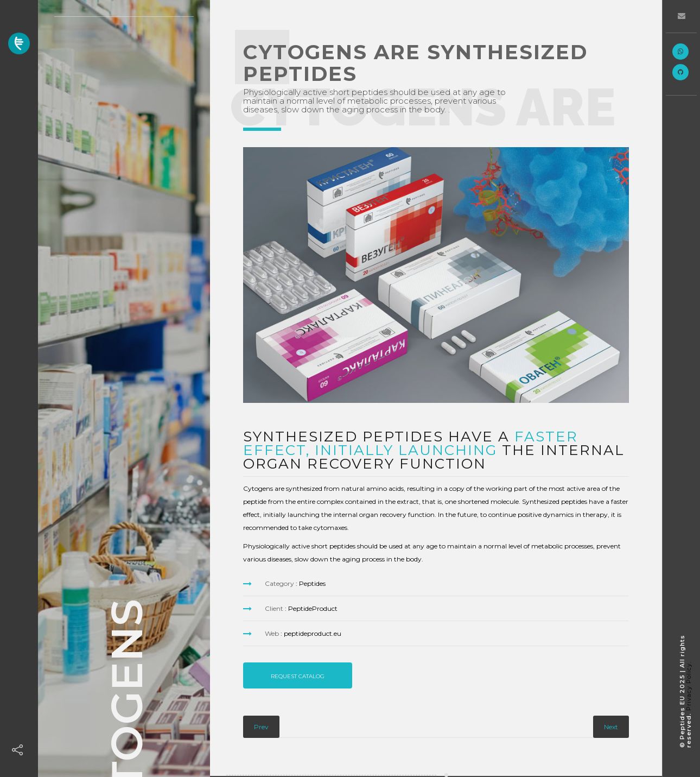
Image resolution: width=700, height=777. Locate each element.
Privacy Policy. (689, 686)
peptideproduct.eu (313, 633)
